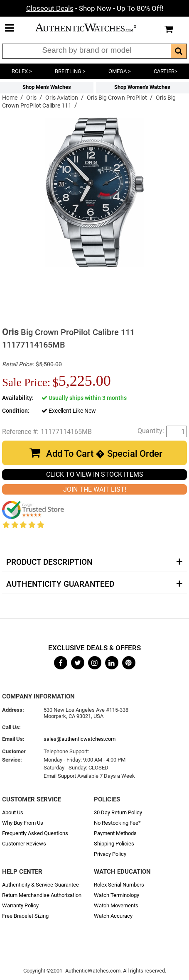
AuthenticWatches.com (93, 27)
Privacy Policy (110, 854)
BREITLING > (70, 71)
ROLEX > (22, 71)
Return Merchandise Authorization (42, 895)
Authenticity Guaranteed (60, 584)
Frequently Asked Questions (35, 833)
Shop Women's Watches (142, 87)
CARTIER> (166, 71)
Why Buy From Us (23, 823)
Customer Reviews (24, 844)
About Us (13, 812)
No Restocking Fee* (117, 823)
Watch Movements (116, 905)
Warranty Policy (20, 905)
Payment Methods (115, 833)
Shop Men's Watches (47, 87)
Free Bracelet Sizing (25, 916)
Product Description (49, 562)
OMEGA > (120, 71)
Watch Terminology (117, 895)
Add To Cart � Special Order (104, 454)
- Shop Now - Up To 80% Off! (95, 8)
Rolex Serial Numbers (119, 885)
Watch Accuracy (113, 916)
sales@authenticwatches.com (80, 739)
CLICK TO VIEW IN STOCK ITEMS (95, 474)
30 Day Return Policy (118, 812)
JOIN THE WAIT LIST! (95, 489)
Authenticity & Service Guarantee (40, 885)
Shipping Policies (114, 844)
